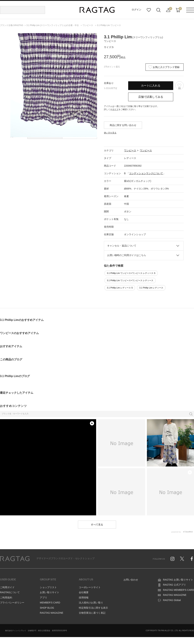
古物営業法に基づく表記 (92, 613)
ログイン (136, 10)
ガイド (115, 109)
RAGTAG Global (172, 600)
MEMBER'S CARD (50, 603)
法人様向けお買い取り (91, 603)
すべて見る (97, 525)
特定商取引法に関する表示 (93, 608)
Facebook (192, 559)
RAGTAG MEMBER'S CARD (178, 590)
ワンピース (130, 150)
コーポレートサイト (90, 587)
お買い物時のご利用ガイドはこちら (127, 255)
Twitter (182, 559)
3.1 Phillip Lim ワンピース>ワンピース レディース (130, 280)
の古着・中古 (53, 25)
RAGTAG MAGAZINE (52, 613)
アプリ (43, 598)
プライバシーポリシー (12, 603)
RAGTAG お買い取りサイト (178, 580)
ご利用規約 (6, 598)
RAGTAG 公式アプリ (174, 585)
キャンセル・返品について (122, 246)
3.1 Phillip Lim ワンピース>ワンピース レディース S (131, 273)
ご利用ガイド (7, 587)
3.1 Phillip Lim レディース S (120, 288)
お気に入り (149, 10)
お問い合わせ (131, 580)
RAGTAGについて (10, 592)
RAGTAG (15, 559)
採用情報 (84, 598)
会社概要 (84, 592)
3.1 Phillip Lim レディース (151, 288)
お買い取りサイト (50, 592)
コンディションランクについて (146, 173)
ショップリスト (48, 587)
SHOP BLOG (47, 608)
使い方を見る (110, 133)
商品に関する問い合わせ (123, 125)
